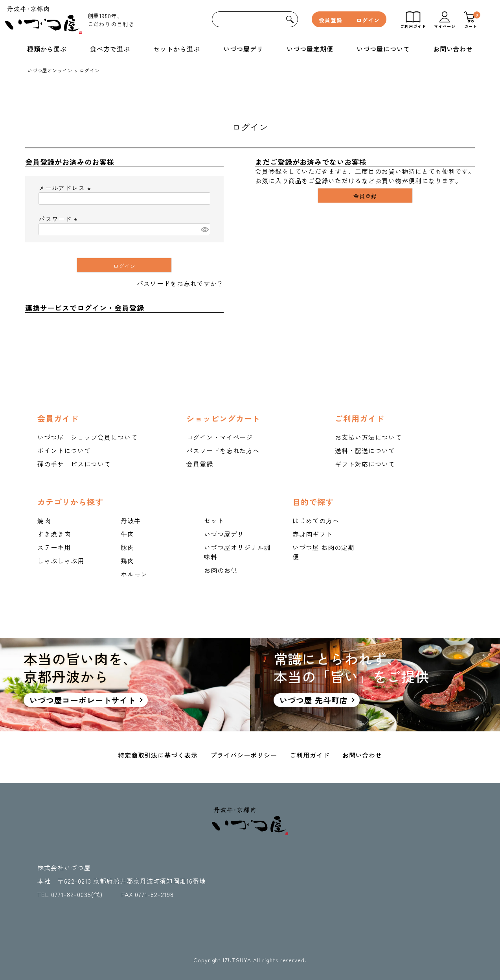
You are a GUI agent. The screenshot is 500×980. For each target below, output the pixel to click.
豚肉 (127, 547)
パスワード (59, 219)
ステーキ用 (54, 547)
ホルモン (134, 574)
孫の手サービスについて (74, 464)
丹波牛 (131, 520)
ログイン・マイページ (220, 437)
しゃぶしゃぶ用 (61, 561)
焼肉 (44, 520)
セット (214, 520)
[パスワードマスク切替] (204, 230)
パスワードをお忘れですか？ (180, 283)
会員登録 (331, 20)
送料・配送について (365, 450)
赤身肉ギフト (312, 534)
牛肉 (127, 534)
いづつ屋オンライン (50, 70)
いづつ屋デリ (224, 534)
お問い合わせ (362, 755)
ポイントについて (64, 450)
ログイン (368, 20)
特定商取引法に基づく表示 (158, 755)
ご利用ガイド (310, 755)
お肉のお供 (221, 570)
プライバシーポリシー (244, 755)
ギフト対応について (365, 464)
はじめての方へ (316, 520)
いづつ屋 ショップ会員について (87, 437)
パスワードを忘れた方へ (223, 450)
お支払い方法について (368, 437)
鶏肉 (127, 561)
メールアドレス (66, 188)
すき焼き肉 (54, 534)
